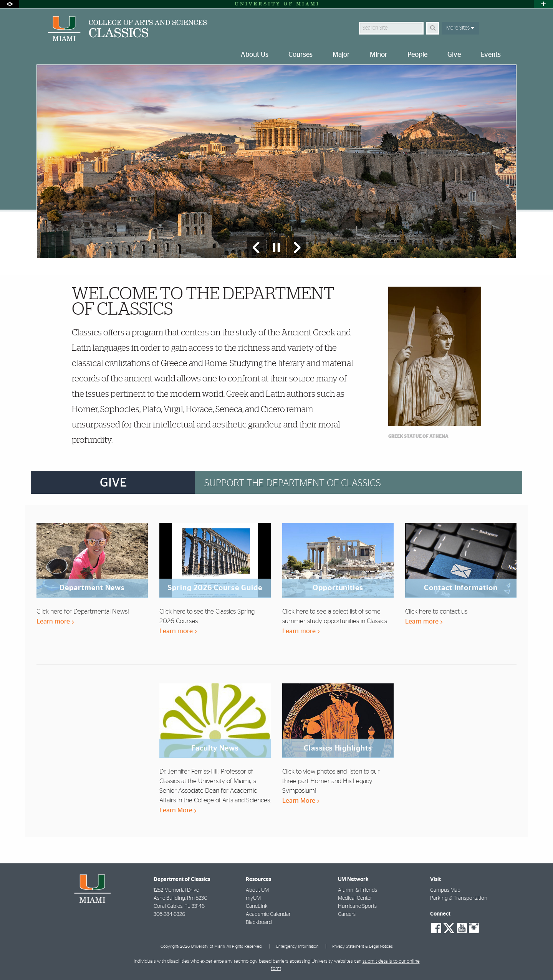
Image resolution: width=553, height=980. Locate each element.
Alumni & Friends (358, 890)
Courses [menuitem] (301, 55)
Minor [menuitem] (379, 55)
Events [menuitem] (491, 55)
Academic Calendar (268, 914)
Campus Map (445, 890)
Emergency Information (297, 946)
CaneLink (257, 906)
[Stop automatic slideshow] (276, 247)
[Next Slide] (296, 247)
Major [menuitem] (341, 55)
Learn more (55, 621)
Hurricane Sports (357, 906)
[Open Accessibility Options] (10, 4)
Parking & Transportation (459, 898)
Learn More (178, 810)
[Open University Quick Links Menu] (543, 4)
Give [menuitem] (454, 55)
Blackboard (259, 922)
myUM (253, 898)
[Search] (433, 28)
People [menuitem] (417, 55)
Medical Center (355, 898)
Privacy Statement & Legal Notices (363, 946)
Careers (347, 914)
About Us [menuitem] (255, 55)
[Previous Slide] (257, 247)
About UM (257, 890)
